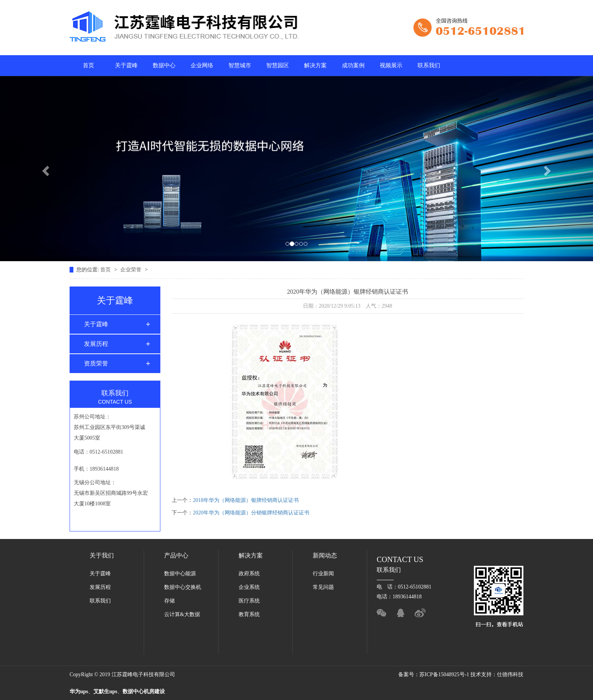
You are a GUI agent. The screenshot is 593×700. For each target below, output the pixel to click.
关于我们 (102, 555)
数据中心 (164, 65)
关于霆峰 (126, 65)
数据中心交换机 (183, 587)
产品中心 (176, 555)
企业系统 (249, 587)
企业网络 (202, 65)
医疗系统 (249, 601)
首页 (88, 65)
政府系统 (249, 574)
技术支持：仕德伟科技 (497, 674)
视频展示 (391, 65)
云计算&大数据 (182, 614)
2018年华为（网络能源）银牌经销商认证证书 (246, 500)
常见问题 (323, 587)
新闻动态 (325, 555)
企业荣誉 (132, 270)
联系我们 (429, 65)
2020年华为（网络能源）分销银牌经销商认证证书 (251, 513)
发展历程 (96, 344)
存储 (169, 601)
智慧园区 (278, 65)
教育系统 (249, 614)
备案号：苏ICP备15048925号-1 (434, 674)
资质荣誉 (96, 363)
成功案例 (353, 65)
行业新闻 (323, 574)
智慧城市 (240, 65)
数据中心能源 (180, 574)
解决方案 (315, 65)
